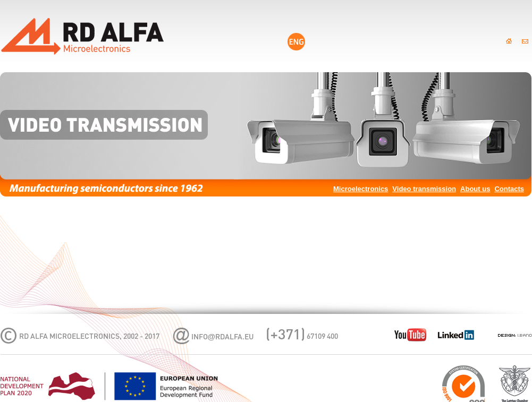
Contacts (509, 189)
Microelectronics (361, 189)
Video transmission (424, 189)
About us (475, 189)
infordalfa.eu (223, 337)
